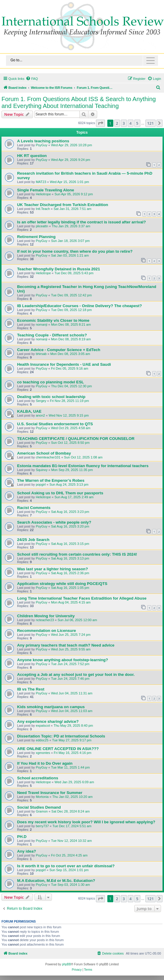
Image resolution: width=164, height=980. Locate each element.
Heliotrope (43, 194)
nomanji (42, 324)
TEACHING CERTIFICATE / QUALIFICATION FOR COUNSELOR (76, 439)
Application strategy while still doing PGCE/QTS (62, 584)
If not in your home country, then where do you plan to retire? (75, 251)
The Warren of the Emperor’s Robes (51, 480)
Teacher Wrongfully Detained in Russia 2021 (59, 269)
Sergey (41, 401)
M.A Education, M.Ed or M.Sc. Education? (56, 881)
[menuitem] (32, 79)
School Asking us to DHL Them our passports (60, 493)
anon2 (40, 415)
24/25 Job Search (33, 540)
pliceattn (42, 226)
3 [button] (124, 123)
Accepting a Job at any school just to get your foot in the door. (76, 675)
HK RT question (32, 156)
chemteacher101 (48, 457)
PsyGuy (42, 145)
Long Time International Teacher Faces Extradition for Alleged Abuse (82, 598)
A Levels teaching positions (43, 141)
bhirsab (41, 354)
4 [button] (131, 123)
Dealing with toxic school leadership (51, 397)
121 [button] (151, 123)
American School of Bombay (44, 453)
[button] (100, 123)
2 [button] (117, 123)
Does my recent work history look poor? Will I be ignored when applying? (86, 822)
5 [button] (137, 123)
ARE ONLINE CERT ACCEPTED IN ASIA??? (58, 749)
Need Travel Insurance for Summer (50, 793)
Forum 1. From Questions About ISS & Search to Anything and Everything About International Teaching (79, 102)
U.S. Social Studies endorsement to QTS (55, 424)
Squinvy (42, 470)
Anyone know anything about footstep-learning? (63, 660)
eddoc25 (42, 740)
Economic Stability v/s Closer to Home (53, 320)
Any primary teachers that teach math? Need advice (66, 645)
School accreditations (38, 778)
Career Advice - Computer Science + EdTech (59, 350)
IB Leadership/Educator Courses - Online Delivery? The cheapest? (79, 306)
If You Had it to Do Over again (45, 763)
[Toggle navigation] (82, 61)
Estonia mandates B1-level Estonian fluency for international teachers (83, 466)
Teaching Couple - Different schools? (52, 335)
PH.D (22, 837)
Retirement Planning (36, 237)
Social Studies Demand (39, 807)
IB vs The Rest (31, 689)
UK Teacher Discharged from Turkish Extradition (63, 205)
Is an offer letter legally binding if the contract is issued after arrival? (81, 222)
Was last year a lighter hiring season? (52, 569)
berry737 (42, 826)
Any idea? (27, 851)
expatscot (43, 726)
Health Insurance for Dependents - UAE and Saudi (64, 364)
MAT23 (41, 182)
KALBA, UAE (29, 411)
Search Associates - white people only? (54, 522)
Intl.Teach (43, 209)
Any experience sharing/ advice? (48, 721)
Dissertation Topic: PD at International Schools (61, 736)
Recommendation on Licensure (46, 631)
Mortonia (42, 797)
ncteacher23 (45, 620)
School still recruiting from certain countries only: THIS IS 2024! (77, 554)
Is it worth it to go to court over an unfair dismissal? (66, 866)
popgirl (41, 484)
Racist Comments (34, 508)
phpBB (67, 964)
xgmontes (43, 753)
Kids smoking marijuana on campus (51, 707)
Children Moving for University (46, 616)
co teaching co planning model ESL (51, 382)
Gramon (42, 811)
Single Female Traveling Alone (46, 190)
